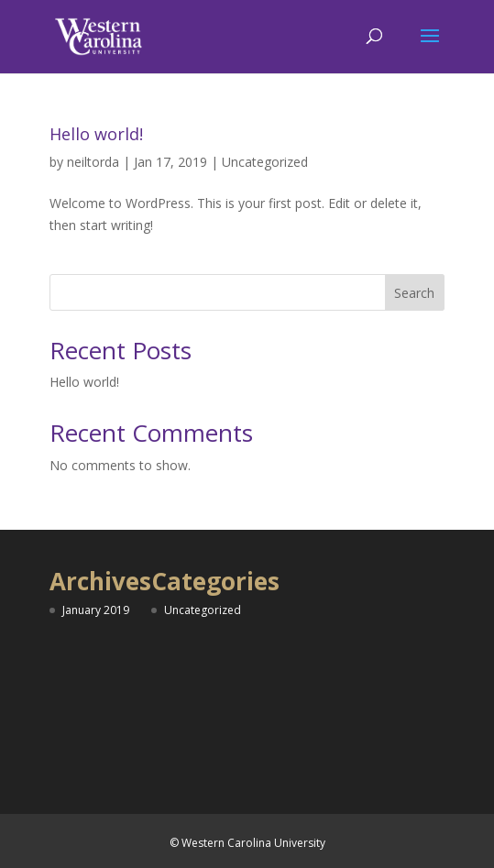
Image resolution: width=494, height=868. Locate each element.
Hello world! (96, 134)
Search (414, 293)
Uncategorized (265, 162)
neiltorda (93, 162)
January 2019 (96, 610)
